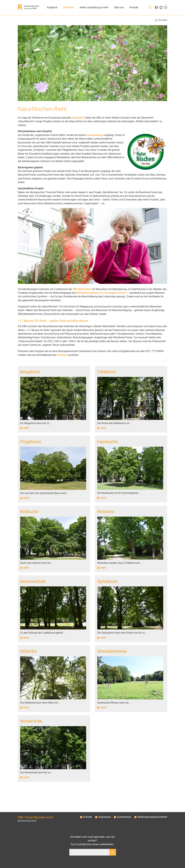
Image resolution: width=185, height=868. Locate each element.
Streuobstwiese (95, 135)
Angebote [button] (52, 7)
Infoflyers (62, 355)
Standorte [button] (68, 7)
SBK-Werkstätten (82, 289)
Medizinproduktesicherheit (152, 817)
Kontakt (88, 817)
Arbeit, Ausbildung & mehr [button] (94, 7)
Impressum (105, 817)
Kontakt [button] (134, 7)
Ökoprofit (78, 118)
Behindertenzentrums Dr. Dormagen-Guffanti (101, 293)
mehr (26, 428)
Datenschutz (124, 817)
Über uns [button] (119, 7)
